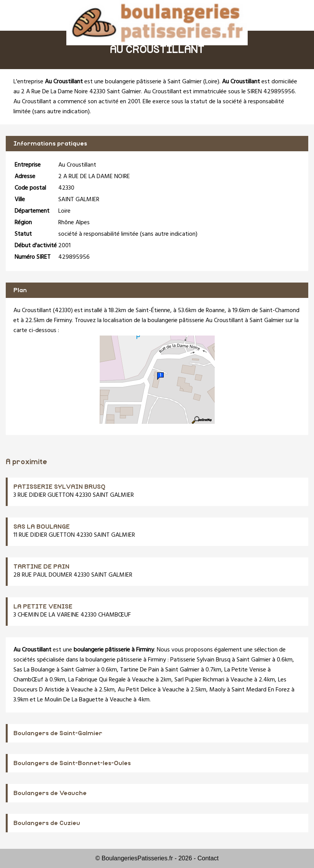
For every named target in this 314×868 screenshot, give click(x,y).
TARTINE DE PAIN (41, 567)
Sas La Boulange (34, 670)
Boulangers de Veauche (50, 793)
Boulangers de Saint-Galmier (58, 733)
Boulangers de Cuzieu (47, 823)
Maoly (217, 690)
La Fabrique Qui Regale (97, 680)
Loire (211, 82)
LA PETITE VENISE (43, 607)
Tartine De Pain (140, 670)
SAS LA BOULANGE (42, 527)
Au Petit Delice (137, 690)
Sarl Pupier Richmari (199, 680)
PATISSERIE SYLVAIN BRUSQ (59, 487)
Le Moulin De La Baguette (70, 700)
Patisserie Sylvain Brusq (200, 660)
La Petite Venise (245, 670)
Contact (208, 858)
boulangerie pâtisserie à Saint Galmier (153, 82)
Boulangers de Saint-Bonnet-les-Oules (72, 763)
